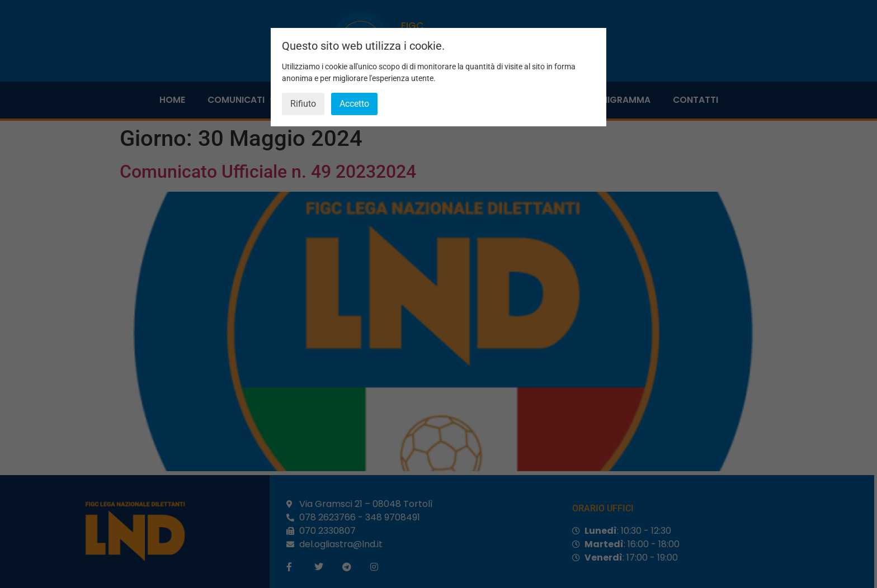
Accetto (354, 104)
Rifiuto (303, 104)
